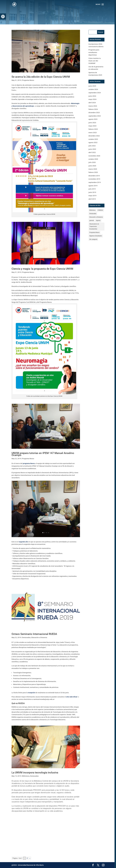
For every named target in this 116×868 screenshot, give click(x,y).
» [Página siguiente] (30, 858)
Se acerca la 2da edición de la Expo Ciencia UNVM (41, 77)
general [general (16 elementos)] (92, 220)
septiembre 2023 (95, 116)
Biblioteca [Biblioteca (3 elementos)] (92, 210)
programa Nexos (29, 463)
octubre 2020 (93, 159)
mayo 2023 (92, 126)
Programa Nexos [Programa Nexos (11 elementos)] (94, 232)
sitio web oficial (72, 697)
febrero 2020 (93, 172)
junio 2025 (92, 86)
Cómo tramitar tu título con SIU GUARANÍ (95, 61)
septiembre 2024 (95, 93)
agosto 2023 (93, 119)
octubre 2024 (93, 89)
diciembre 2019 (94, 176)
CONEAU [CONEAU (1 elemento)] (100, 210)
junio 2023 (92, 123)
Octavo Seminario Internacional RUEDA (34, 634)
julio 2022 (92, 146)
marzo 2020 (93, 169)
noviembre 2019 (94, 179)
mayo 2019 (92, 196)
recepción (32, 693)
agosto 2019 (93, 186)
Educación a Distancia (39, 637)
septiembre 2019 (95, 182)
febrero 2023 (93, 129)
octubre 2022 (93, 139)
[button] (3, 16)
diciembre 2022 (94, 136)
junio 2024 (92, 96)
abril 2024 (92, 103)
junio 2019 (92, 192)
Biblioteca (26, 776)
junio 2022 (92, 149)
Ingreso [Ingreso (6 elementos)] (98, 220)
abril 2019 (92, 199)
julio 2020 (92, 162)
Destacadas (26, 637)
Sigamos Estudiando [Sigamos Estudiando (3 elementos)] (96, 236)
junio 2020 (92, 166)
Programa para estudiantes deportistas (94, 52)
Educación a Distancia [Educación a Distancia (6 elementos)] (96, 217)
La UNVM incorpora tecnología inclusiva (35, 773)
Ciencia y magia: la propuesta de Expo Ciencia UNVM (42, 269)
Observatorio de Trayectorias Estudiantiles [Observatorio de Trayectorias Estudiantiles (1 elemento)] (94, 227)
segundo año (23, 542)
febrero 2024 (93, 109)
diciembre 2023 (94, 113)
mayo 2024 (92, 99)
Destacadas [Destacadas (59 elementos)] (93, 214)
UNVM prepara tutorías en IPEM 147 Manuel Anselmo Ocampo (43, 454)
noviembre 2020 (94, 156)
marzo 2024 (93, 106)
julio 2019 (92, 189)
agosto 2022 (93, 143)
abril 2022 (92, 152)
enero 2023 (93, 133)
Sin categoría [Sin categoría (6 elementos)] (93, 239)
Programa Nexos (28, 80)
